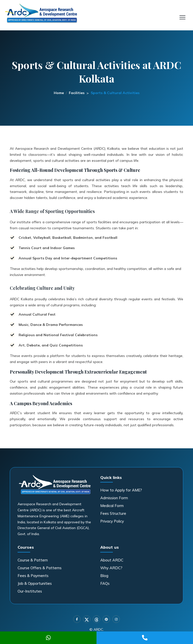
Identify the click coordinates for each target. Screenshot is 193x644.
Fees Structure (113, 513)
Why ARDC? (111, 568)
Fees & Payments (33, 576)
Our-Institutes (30, 591)
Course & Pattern (33, 560)
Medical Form (112, 506)
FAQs (105, 583)
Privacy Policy (112, 521)
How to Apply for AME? (121, 490)
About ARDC (112, 560)
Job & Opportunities (35, 583)
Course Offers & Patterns (40, 568)
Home (59, 93)
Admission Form (114, 498)
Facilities (77, 93)
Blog (104, 576)
